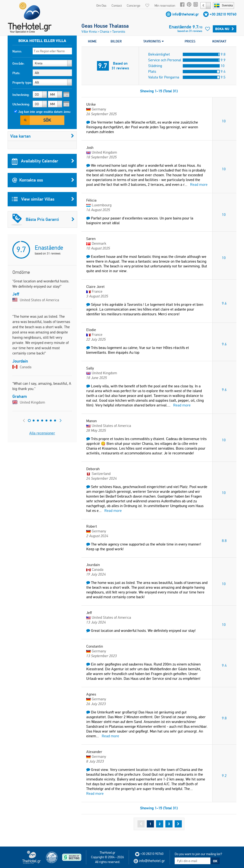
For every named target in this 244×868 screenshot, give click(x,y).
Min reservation (165, 5)
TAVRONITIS (153, 41)
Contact (117, 5)
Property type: (22, 83)
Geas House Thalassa (105, 26)
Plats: (16, 73)
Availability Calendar (43, 161)
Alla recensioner (42, 433)
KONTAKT (219, 41)
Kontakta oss (43, 180)
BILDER (116, 41)
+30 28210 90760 (223, 14)
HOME (92, 41)
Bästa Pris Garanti (43, 219)
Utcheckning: (21, 104)
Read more (199, 185)
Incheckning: (21, 95)
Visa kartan (42, 136)
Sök (47, 120)
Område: (18, 63)
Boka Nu (225, 29)
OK (215, 861)
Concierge (134, 5)
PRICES (190, 41)
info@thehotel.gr (186, 14)
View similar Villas (43, 199)
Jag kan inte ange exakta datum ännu (44, 112)
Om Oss (101, 5)
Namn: (17, 51)
